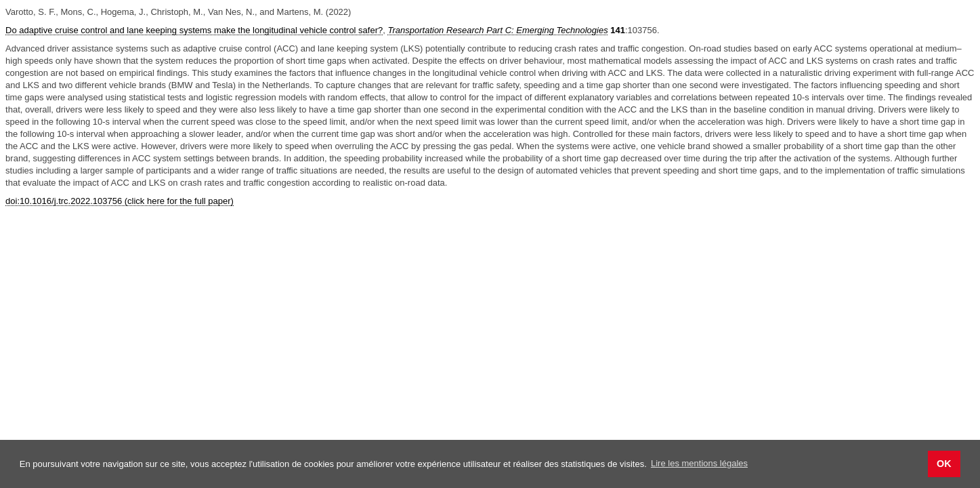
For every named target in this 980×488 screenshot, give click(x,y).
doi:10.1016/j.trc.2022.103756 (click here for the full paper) (120, 201)
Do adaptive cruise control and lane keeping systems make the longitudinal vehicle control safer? (194, 30)
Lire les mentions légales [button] (699, 463)
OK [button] (944, 464)
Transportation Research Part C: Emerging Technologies (497, 30)
